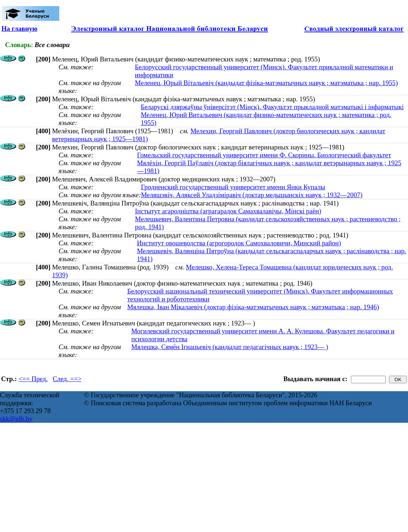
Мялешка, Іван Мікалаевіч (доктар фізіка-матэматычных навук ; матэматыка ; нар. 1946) (253, 307)
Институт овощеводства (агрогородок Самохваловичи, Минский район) (239, 243)
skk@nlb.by (16, 419)
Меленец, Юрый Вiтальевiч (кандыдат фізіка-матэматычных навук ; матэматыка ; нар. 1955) (266, 83)
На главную (19, 29)
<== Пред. (33, 379)
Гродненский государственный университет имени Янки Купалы (233, 187)
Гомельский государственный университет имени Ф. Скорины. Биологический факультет (264, 155)
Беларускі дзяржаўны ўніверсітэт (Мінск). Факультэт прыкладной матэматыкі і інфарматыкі (272, 107)
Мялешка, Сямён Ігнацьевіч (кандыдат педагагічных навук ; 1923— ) (229, 347)
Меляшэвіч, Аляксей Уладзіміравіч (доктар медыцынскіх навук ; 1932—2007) (252, 195)
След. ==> (67, 379)
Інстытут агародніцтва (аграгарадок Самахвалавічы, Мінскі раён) (228, 211)
